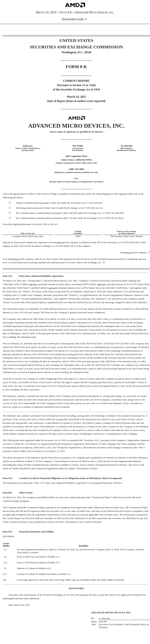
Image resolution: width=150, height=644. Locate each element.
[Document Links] (75, 19)
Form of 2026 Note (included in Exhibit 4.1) (38, 557)
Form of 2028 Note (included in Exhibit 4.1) (38, 562)
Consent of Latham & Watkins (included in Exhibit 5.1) (44, 574)
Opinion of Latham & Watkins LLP (34, 568)
